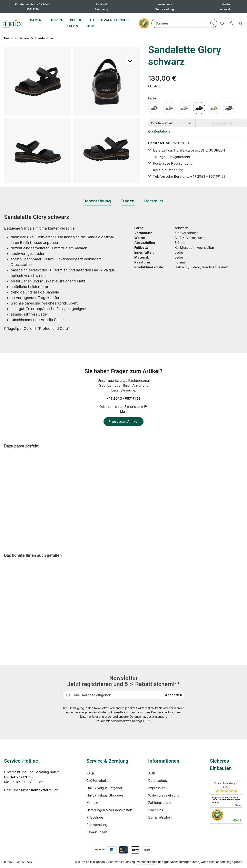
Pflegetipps (95, 817)
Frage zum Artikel (123, 422)
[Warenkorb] (239, 23)
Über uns (156, 810)
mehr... (238, 805)
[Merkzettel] (219, 23)
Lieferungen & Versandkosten (109, 810)
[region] (72, 115)
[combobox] (176, 23)
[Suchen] (209, 23)
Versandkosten (147, 862)
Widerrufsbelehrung (164, 795)
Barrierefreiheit (160, 817)
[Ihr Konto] (229, 23)
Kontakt (92, 803)
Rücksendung (97, 825)
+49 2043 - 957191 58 (123, 398)
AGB (152, 773)
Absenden (174, 695)
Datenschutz (158, 781)
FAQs (90, 773)
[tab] (97, 201)
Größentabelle (159, 131)
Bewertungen (97, 832)
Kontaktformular (44, 790)
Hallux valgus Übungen (105, 795)
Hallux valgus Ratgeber (104, 788)
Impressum (157, 788)
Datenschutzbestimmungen (148, 717)
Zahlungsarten (159, 803)
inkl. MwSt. (155, 86)
